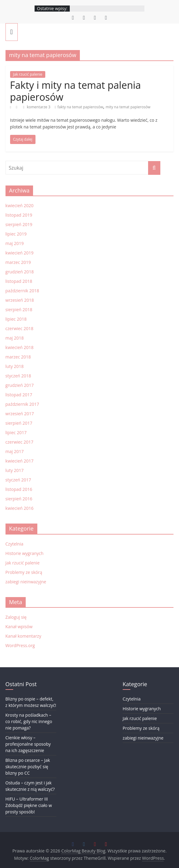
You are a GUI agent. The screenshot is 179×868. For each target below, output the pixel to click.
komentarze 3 (37, 107)
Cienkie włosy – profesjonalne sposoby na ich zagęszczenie (28, 744)
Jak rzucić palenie (28, 74)
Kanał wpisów (19, 627)
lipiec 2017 (16, 432)
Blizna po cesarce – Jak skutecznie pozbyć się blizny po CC (28, 767)
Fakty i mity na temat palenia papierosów (76, 91)
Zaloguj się (16, 617)
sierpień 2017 (19, 423)
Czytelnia (15, 544)
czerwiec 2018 (19, 328)
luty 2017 (15, 470)
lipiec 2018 (16, 319)
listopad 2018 (19, 281)
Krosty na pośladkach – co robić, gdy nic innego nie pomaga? (29, 721)
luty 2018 (15, 366)
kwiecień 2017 (20, 461)
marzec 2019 (18, 262)
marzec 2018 (18, 357)
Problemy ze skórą (24, 572)
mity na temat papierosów (128, 107)
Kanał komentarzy (23, 636)
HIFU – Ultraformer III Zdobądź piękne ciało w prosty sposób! (29, 805)
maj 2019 (15, 243)
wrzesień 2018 (20, 300)
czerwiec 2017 (19, 442)
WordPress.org (20, 645)
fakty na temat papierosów (80, 107)
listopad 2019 (19, 215)
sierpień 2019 (19, 224)
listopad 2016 (19, 489)
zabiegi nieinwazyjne (26, 582)
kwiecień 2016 (20, 508)
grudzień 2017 (20, 385)
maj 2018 (15, 338)
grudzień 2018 (20, 272)
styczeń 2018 (18, 376)
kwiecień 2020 (20, 205)
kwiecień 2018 (20, 347)
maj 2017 (15, 451)
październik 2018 (22, 291)
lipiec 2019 (16, 234)
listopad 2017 (19, 395)
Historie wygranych (25, 553)
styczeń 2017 (18, 480)
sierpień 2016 (19, 499)
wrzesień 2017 (20, 414)
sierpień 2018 (19, 310)
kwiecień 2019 (20, 253)
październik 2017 (22, 404)
